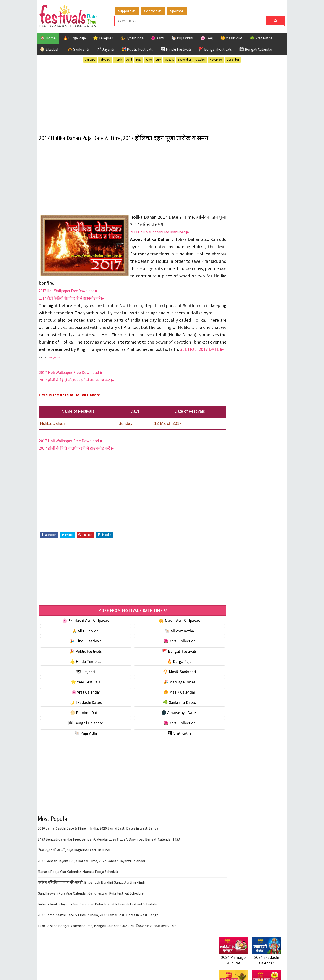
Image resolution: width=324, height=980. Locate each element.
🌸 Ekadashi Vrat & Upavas (81, 642)
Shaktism (251, 492)
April (129, 59)
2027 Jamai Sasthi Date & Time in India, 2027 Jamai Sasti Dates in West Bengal (99, 937)
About (222, 603)
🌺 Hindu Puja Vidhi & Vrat (241, 304)
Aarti (256, 452)
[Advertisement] (124, 96)
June (149, 59)
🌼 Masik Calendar (167, 714)
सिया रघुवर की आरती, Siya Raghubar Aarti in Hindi (74, 872)
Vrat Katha (262, 500)
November (216, 59)
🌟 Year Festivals (81, 704)
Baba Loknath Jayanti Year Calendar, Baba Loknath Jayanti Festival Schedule (97, 926)
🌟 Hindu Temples (81, 683)
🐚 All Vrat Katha (167, 653)
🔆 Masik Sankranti (167, 694)
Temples (240, 500)
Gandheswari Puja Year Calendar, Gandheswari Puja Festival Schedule (91, 915)
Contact (224, 611)
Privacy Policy (229, 626)
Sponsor (181, 10)
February (105, 59)
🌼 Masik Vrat (231, 37)
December (233, 59)
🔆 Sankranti (78, 49)
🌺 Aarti (157, 37)
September (184, 59)
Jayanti (259, 468)
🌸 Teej (207, 37)
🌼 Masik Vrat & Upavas (167, 642)
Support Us (131, 10)
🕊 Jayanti (105, 49)
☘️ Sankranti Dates (167, 724)
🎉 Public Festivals (137, 49)
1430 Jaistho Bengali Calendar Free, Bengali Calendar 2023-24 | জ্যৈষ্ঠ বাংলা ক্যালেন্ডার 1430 (107, 948)
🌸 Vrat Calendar (82, 714)
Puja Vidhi (262, 484)
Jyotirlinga (229, 476)
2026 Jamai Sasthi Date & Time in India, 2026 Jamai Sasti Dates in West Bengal (99, 850)
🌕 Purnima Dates (82, 734)
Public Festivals (233, 484)
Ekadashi (263, 460)
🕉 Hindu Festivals (176, 49)
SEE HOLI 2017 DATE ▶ (114, 372)
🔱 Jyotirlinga (132, 37)
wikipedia (54, 380)
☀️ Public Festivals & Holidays (244, 313)
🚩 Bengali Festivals (215, 49)
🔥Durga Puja (74, 37)
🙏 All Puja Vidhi (82, 653)
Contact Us (157, 10)
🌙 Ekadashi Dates (81, 724)
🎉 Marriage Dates (167, 704)
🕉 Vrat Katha (167, 755)
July (158, 59)
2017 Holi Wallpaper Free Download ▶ (159, 240)
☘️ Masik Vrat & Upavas (239, 285)
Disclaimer (226, 618)
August (169, 59)
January (90, 59)
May (139, 59)
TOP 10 (270, 492)
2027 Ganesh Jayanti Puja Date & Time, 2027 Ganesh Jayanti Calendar (91, 883)
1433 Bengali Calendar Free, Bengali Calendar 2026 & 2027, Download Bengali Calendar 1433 (109, 861)
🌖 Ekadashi (50, 49)
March (118, 59)
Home (222, 595)
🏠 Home (48, 37)
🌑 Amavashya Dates (167, 734)
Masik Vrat (255, 476)
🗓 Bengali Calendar (256, 49)
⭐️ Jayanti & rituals (235, 294)
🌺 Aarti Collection (167, 663)
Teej (223, 500)
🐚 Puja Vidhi (182, 37)
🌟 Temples (103, 37)
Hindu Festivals (233, 468)
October (200, 59)
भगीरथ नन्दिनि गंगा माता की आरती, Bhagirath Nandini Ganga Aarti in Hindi (91, 904)
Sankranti (228, 492)
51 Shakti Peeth (233, 452)
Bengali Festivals (234, 460)
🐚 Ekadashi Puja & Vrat (239, 275)
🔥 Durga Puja (167, 683)
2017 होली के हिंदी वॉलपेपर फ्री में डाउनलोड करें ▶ (71, 306)
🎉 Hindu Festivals (81, 663)
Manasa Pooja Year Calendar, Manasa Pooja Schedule (78, 893)
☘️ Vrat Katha (261, 37)
